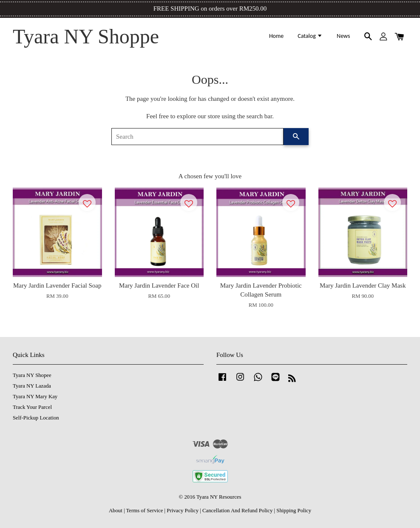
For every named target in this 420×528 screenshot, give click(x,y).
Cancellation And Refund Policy (237, 511)
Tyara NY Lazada (32, 386)
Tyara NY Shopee (32, 375)
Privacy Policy (183, 511)
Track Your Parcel (32, 407)
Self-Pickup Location (36, 418)
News (343, 36)
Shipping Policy (294, 511)
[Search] (197, 137)
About (116, 511)
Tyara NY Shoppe (86, 36)
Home (276, 36)
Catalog (310, 36)
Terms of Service (144, 511)
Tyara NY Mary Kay (35, 397)
